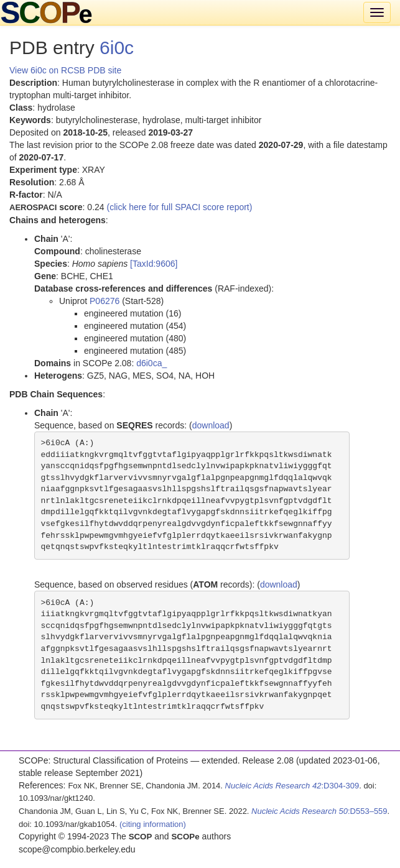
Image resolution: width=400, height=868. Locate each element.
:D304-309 (292, 786)
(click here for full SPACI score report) (180, 207)
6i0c (117, 48)
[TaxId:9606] (154, 264)
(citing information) (153, 824)
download (211, 425)
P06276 (105, 301)
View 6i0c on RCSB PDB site (65, 70)
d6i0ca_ (151, 363)
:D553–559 (319, 811)
